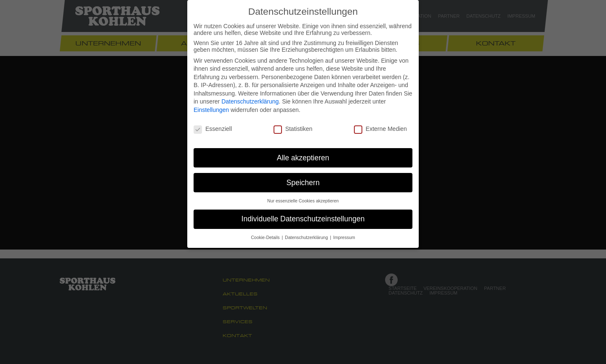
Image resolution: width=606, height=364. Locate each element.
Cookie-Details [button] (266, 237)
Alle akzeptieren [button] (303, 158)
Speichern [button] (303, 183)
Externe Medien (380, 129)
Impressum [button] (344, 237)
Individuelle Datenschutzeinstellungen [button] (303, 219)
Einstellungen (211, 110)
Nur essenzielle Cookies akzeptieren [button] (303, 201)
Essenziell (213, 129)
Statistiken (293, 129)
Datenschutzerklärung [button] (307, 237)
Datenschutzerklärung (250, 101)
